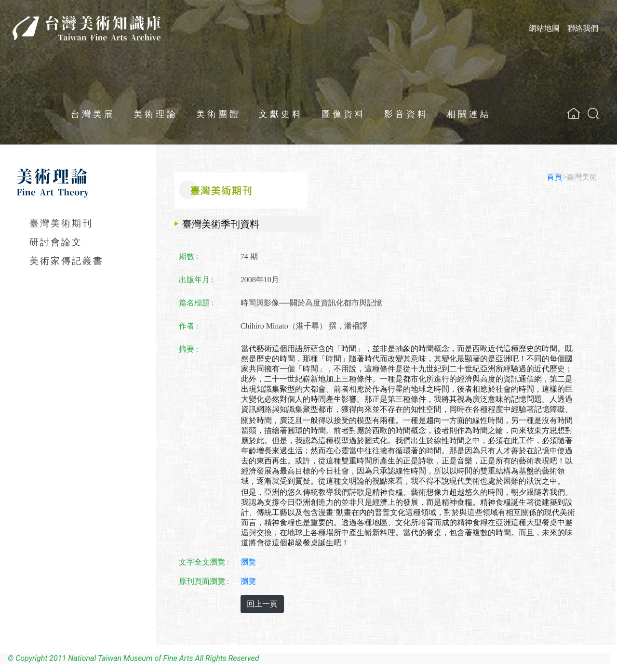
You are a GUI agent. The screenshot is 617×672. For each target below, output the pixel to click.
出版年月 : (196, 280)
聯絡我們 (583, 28)
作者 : (188, 326)
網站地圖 (544, 28)
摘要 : (188, 349)
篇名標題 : (196, 303)
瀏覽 (248, 562)
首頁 (554, 177)
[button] (593, 113)
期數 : (188, 257)
